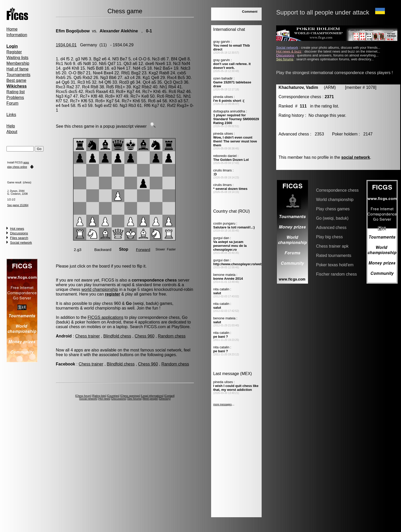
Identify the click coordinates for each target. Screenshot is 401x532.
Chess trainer (87, 336)
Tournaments (19, 75)
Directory (165, 399)
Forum (12, 103)
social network (356, 157)
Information (17, 35)
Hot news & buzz (289, 51)
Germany (89, 45)
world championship (100, 289)
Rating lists (99, 396)
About (12, 132)
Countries (113, 396)
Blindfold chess (117, 336)
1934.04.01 (66, 45)
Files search (19, 238)
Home (12, 29)
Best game (16, 80)
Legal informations (152, 396)
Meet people (150, 399)
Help (11, 126)
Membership (18, 63)
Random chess (172, 336)
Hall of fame (17, 69)
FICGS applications (105, 317)
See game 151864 (18, 205)
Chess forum (83, 396)
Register (14, 52)
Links (11, 115)
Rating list (16, 92)
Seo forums (134, 399)
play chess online (17, 167)
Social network (21, 243)
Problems (15, 98)
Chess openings (130, 396)
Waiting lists (17, 58)
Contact (169, 396)
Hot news (17, 229)
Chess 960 (145, 336)
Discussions (19, 233)
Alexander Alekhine (119, 31)
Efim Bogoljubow (73, 31)
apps (26, 163)
